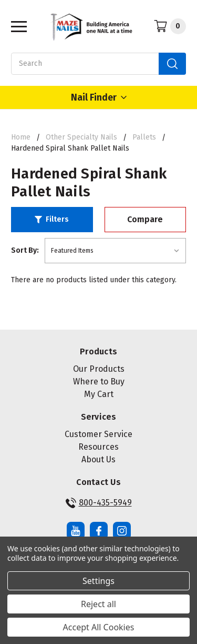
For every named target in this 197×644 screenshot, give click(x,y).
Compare (145, 219)
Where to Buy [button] (99, 382)
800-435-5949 (99, 503)
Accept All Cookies (99, 627)
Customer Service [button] (98, 434)
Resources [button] (98, 447)
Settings (98, 581)
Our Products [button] (99, 369)
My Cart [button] (99, 394)
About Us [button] (98, 459)
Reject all (98, 604)
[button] (52, 220)
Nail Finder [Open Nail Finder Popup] (99, 97)
